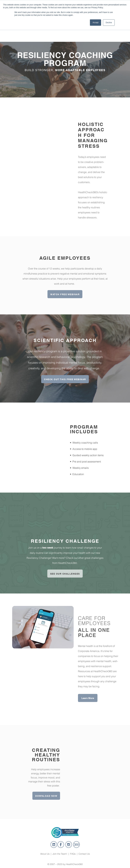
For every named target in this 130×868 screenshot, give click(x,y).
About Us (45, 849)
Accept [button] (95, 23)
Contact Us (84, 849)
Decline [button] (109, 23)
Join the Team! (60, 849)
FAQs (73, 849)
